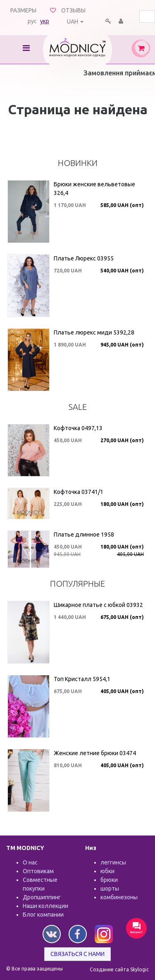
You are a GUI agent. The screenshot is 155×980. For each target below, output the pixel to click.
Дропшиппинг (42, 897)
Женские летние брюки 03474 (95, 753)
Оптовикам (38, 871)
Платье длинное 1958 (84, 535)
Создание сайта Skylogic (119, 969)
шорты (110, 889)
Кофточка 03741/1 (79, 492)
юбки (107, 871)
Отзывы (73, 10)
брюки (109, 880)
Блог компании (43, 915)
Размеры (23, 10)
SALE (78, 407)
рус (32, 21)
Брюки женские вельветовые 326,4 (94, 189)
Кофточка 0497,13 (78, 428)
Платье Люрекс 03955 (84, 258)
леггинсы (113, 862)
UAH (73, 22)
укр (45, 21)
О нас (30, 862)
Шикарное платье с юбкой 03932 (98, 605)
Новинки (78, 163)
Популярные (77, 584)
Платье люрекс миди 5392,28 (94, 332)
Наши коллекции (45, 906)
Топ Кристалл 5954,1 (82, 679)
